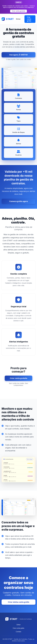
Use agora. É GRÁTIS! (18, 55)
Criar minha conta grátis (19, 602)
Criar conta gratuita (18, 11)
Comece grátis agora (19, 201)
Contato (18, 632)
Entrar (18, 19)
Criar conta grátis (29, 19)
